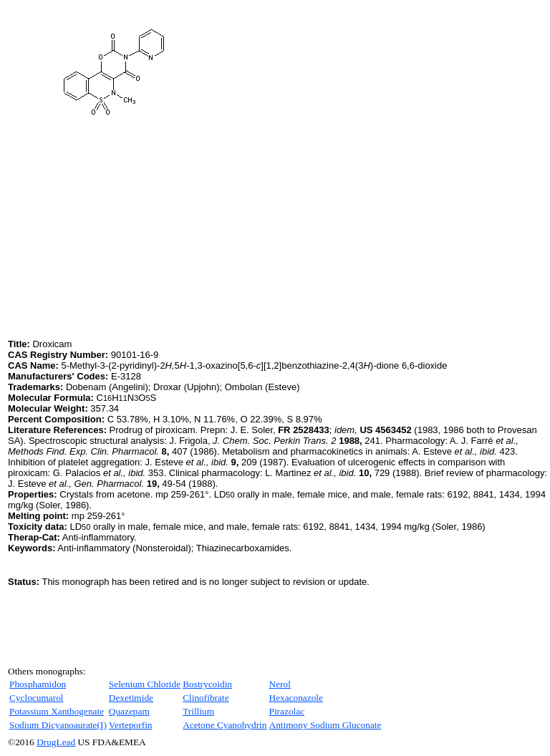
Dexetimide (131, 698)
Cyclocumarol (37, 698)
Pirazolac (287, 711)
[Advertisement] (128, 236)
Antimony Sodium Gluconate (325, 725)
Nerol (280, 684)
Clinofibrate (206, 698)
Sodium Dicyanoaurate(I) (58, 725)
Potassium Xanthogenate (57, 711)
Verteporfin (131, 725)
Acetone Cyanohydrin (225, 725)
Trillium (198, 711)
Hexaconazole (296, 698)
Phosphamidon (38, 684)
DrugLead (56, 742)
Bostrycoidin (207, 684)
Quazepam (129, 711)
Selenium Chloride (145, 684)
